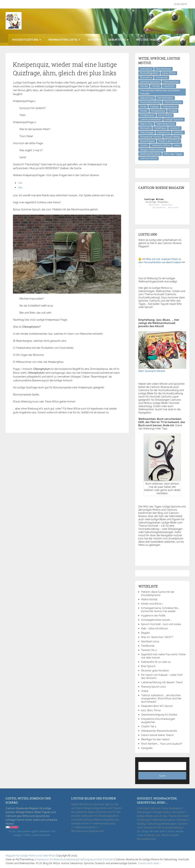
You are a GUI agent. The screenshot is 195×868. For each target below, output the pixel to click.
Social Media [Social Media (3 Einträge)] (172, 137)
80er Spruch (148, 666)
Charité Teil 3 (149, 726)
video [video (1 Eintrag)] (177, 145)
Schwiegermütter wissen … (156, 620)
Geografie (147, 748)
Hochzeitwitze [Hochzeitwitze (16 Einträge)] (173, 102)
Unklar (145, 691)
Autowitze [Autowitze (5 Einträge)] (146, 69)
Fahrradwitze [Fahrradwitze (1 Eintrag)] (171, 82)
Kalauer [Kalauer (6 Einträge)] (154, 107)
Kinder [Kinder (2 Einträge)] (144, 111)
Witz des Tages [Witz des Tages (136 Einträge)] (173, 154)
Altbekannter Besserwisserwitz (159, 731)
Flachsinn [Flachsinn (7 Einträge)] (169, 86)
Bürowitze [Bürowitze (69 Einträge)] (146, 77)
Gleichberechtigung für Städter (159, 715)
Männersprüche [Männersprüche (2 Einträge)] (165, 124)
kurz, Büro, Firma (151, 710)
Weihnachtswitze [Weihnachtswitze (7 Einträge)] (150, 154)
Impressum (43, 859)
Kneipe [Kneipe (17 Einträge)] (173, 111)
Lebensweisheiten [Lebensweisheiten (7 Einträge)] (151, 119)
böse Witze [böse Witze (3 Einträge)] (169, 73)
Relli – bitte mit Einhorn (155, 629)
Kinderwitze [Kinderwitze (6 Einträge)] (158, 111)
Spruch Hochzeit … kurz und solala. (161, 624)
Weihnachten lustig (63, 40)
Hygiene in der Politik (153, 616)
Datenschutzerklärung (65, 859)
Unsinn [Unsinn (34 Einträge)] (144, 145)
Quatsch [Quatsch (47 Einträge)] (175, 128)
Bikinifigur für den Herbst (155, 739)
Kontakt (109, 859)
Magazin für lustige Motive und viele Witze (30, 856)
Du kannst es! (176, 40)
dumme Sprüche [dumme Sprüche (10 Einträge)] (150, 82)
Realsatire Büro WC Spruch (157, 706)
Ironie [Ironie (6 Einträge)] (143, 107)
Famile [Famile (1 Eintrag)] (144, 86)
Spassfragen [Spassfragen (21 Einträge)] (147, 141)
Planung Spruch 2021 (153, 687)
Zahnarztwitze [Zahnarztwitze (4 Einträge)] (148, 158)
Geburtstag (117, 40)
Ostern (93, 40)
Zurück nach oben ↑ (149, 863)
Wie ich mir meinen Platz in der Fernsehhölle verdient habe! (160, 261)
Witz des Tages (147, 40)
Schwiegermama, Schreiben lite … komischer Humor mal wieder (160, 610)
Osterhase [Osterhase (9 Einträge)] (160, 128)
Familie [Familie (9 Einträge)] (156, 86)
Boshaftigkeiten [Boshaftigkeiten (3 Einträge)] (149, 73)
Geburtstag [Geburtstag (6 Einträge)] (147, 98)
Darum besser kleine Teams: (157, 735)
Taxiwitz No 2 (149, 650)
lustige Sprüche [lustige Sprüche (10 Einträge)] (174, 119)
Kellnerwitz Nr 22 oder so (156, 662)
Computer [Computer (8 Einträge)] (162, 77)
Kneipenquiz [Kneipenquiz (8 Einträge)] (147, 115)
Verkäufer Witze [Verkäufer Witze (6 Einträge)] (161, 145)
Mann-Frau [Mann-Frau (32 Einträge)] (146, 124)
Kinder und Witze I (152, 604)
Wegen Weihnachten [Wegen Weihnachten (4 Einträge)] (152, 150)
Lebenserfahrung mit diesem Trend (162, 682)
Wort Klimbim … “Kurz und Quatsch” (162, 744)
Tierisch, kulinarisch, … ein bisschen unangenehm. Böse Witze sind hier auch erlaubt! (161, 699)
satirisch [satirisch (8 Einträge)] (178, 132)
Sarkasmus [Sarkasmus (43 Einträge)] (163, 132)
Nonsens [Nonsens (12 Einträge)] (145, 128)
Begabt (145, 633)
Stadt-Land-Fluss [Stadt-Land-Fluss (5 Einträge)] (169, 141)
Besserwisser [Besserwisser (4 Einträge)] (163, 69)
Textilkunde (148, 646)
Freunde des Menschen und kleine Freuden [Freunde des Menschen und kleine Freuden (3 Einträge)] (160, 92)
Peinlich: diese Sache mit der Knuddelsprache (158, 594)
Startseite (180, 4)
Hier (20, 183)
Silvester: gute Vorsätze (155, 671)
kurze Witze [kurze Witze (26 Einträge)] (165, 115)
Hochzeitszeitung (25, 40)
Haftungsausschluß (91, 859)
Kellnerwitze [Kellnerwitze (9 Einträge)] (170, 107)
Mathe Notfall (149, 599)
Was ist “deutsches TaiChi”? (157, 637)
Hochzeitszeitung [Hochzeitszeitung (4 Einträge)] (150, 102)
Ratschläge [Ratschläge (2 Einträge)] (147, 132)
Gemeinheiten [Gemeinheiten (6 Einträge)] (165, 98)
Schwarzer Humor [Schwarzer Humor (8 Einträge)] (151, 137)
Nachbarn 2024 (150, 641)
